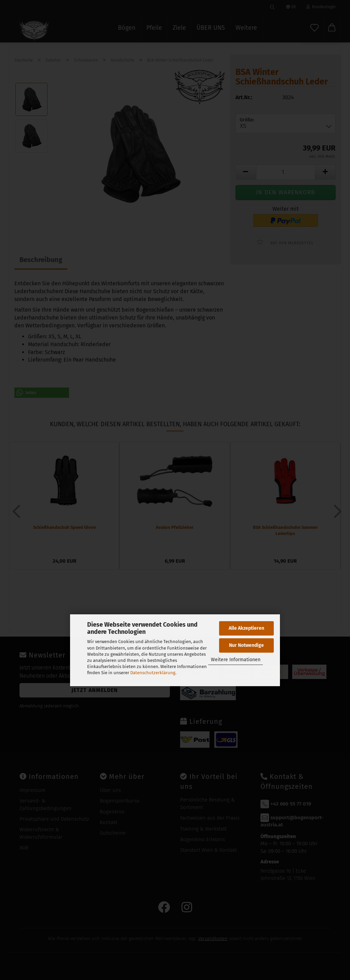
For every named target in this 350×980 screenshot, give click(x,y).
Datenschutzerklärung (153, 673)
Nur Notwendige (246, 645)
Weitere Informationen (236, 660)
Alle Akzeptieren (246, 628)
